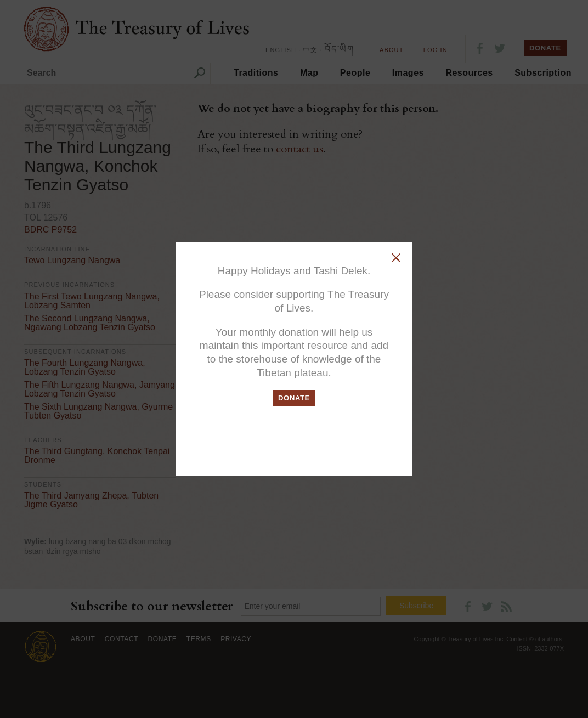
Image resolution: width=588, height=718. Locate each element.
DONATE (294, 398)
